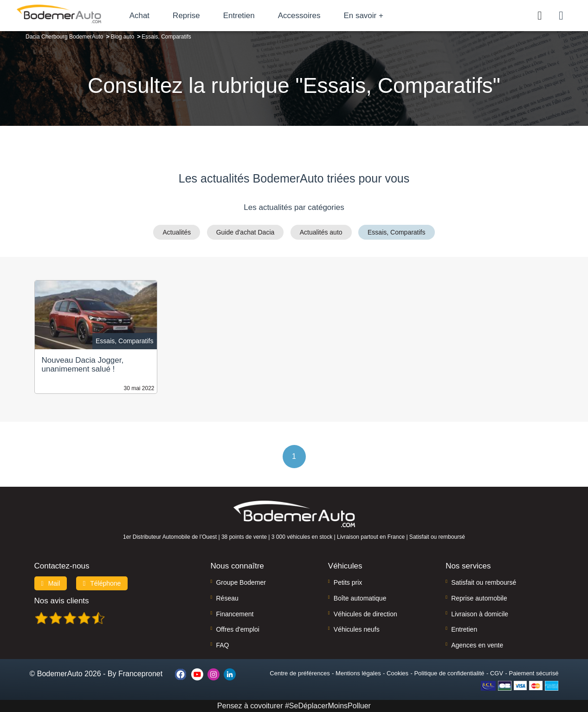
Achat (152, 16)
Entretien (252, 16)
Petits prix (348, 582)
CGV (497, 673)
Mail (51, 583)
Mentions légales (358, 673)
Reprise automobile (479, 598)
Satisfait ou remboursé (484, 582)
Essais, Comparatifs (396, 232)
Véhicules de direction (365, 614)
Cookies (397, 673)
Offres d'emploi (237, 629)
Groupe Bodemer (241, 582)
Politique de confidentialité (449, 673)
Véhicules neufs (357, 629)
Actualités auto (321, 232)
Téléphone (102, 583)
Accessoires (312, 16)
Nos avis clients (62, 601)
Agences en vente (477, 645)
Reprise (199, 16)
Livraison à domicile (480, 614)
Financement (235, 614)
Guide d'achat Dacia (246, 232)
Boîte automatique (360, 598)
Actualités (177, 232)
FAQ (222, 645)
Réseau (227, 598)
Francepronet (140, 674)
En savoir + (377, 16)
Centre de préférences (300, 673)
